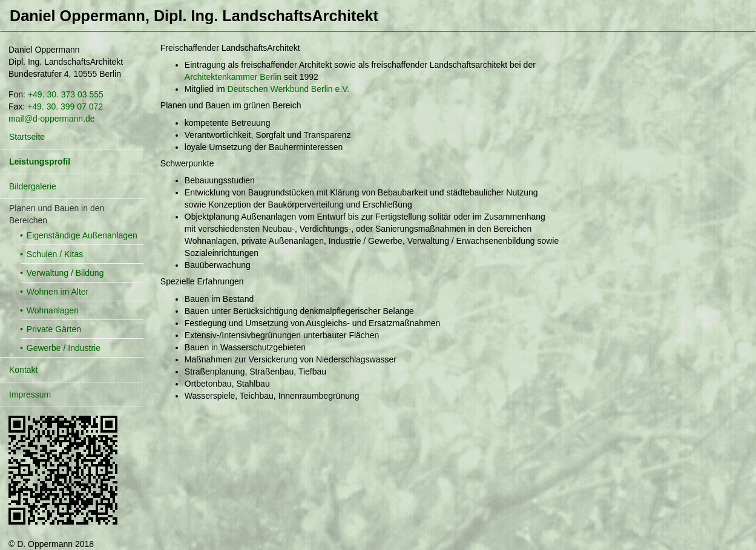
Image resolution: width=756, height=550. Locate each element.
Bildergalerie (33, 186)
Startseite (27, 137)
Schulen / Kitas (55, 254)
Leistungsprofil (40, 162)
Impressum (30, 394)
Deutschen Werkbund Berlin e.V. (289, 89)
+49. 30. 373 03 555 (66, 94)
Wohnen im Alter (58, 292)
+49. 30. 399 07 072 (65, 106)
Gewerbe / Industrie (64, 348)
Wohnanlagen (53, 310)
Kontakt (23, 370)
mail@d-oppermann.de (52, 119)
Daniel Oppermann (194, 16)
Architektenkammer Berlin (233, 77)
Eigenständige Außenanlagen (82, 235)
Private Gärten (54, 329)
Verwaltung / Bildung (65, 273)
